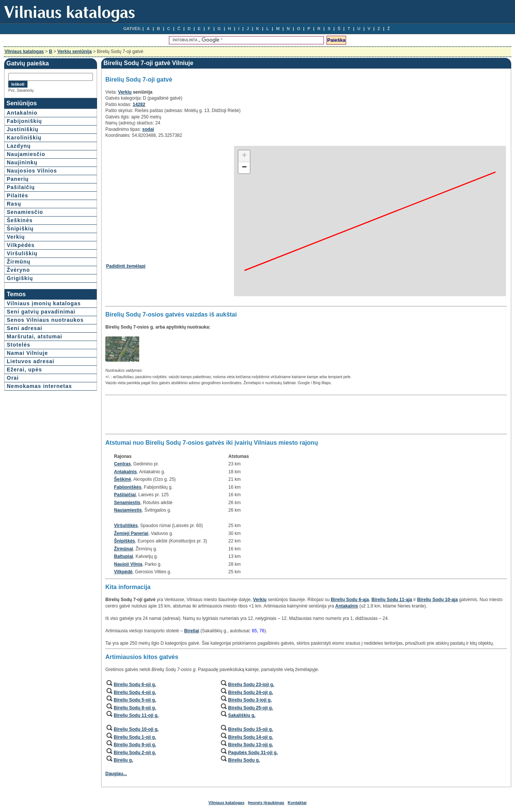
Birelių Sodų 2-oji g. (135, 753)
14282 (139, 105)
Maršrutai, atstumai (34, 336)
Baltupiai (124, 556)
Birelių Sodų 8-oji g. (135, 708)
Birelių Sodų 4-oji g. (135, 692)
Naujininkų (22, 162)
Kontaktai (297, 803)
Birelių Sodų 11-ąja (392, 600)
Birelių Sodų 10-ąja (438, 600)
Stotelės (18, 345)
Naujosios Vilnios (32, 171)
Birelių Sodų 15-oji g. (250, 729)
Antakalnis (125, 472)
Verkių (16, 237)
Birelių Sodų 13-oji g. (250, 745)
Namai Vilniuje (27, 353)
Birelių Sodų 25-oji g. (250, 708)
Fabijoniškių (24, 121)
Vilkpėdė (123, 572)
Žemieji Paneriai (131, 533)
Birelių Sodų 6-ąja (350, 600)
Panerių (18, 179)
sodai (148, 129)
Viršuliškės (126, 526)
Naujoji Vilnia (128, 564)
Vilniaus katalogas (24, 52)
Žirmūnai (124, 549)
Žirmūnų (19, 262)
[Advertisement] (169, 198)
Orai (13, 378)
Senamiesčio (25, 212)
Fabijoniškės (128, 487)
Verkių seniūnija (75, 52)
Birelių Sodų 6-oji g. (135, 685)
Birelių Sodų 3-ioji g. (250, 700)
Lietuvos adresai (31, 361)
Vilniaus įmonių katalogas (44, 303)
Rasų (14, 204)
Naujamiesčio (26, 154)
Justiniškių (23, 129)
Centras (122, 464)
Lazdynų (19, 146)
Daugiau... (116, 774)
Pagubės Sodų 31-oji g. (253, 753)
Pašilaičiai (125, 495)
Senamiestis (127, 503)
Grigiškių (20, 278)
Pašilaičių (21, 187)
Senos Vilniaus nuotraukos (45, 320)
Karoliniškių (24, 138)
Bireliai (191, 631)
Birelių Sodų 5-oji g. (135, 700)
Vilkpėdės (21, 245)
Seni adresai (25, 328)
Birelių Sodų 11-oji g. (136, 715)
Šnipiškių (20, 229)
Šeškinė (122, 479)
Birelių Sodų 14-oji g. (250, 737)
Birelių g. (123, 760)
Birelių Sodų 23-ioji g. (251, 685)
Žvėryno (18, 270)
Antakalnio (22, 113)
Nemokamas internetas (39, 386)
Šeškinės (20, 220)
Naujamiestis (128, 510)
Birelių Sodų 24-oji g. (250, 692)
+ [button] (244, 156)
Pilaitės (17, 195)
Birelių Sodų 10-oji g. (136, 729)
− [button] (244, 168)
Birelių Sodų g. (244, 760)
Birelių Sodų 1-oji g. (135, 737)
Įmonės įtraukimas (266, 803)
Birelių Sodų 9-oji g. (135, 745)
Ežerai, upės (24, 370)
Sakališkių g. (242, 715)
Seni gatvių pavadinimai (41, 312)
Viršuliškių (22, 253)
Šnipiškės (125, 541)
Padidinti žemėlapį (126, 266)
